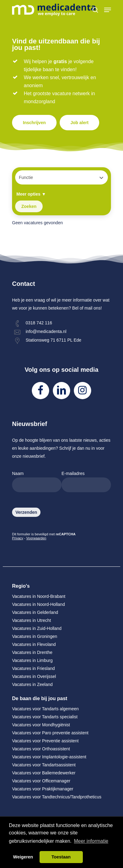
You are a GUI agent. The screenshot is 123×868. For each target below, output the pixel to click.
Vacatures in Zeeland (32, 684)
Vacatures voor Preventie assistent (45, 741)
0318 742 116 (39, 323)
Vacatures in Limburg (32, 660)
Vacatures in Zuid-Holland (37, 628)
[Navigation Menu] (108, 10)
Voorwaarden (36, 538)
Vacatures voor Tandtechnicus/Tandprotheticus (57, 797)
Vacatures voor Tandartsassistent (44, 765)
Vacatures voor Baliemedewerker (44, 773)
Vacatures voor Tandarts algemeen (45, 709)
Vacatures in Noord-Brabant (39, 596)
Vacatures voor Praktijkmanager (43, 789)
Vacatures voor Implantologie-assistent (49, 757)
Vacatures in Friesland (33, 668)
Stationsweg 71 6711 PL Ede (53, 340)
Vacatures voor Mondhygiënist (41, 725)
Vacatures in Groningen (35, 636)
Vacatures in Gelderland (35, 612)
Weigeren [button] (23, 857)
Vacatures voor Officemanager (41, 781)
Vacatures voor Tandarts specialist (45, 717)
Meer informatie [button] (91, 841)
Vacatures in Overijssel (34, 676)
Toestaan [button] (61, 857)
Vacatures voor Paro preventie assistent (50, 733)
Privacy (18, 538)
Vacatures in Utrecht (32, 620)
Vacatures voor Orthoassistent (41, 749)
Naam (37, 482)
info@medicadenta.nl (46, 331)
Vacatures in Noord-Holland (38, 604)
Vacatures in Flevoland (34, 644)
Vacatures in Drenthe (32, 652)
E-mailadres (86, 482)
